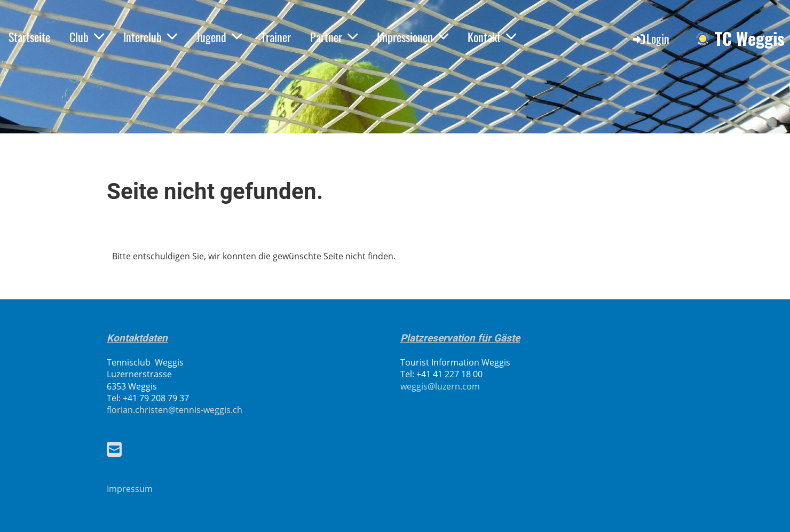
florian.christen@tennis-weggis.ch (175, 410)
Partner (334, 37)
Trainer (276, 37)
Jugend (219, 37)
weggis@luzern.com (440, 386)
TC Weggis (750, 39)
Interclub (150, 37)
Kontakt (492, 37)
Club (87, 37)
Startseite (29, 37)
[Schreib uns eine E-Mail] (114, 449)
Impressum (130, 489)
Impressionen (413, 37)
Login (650, 38)
